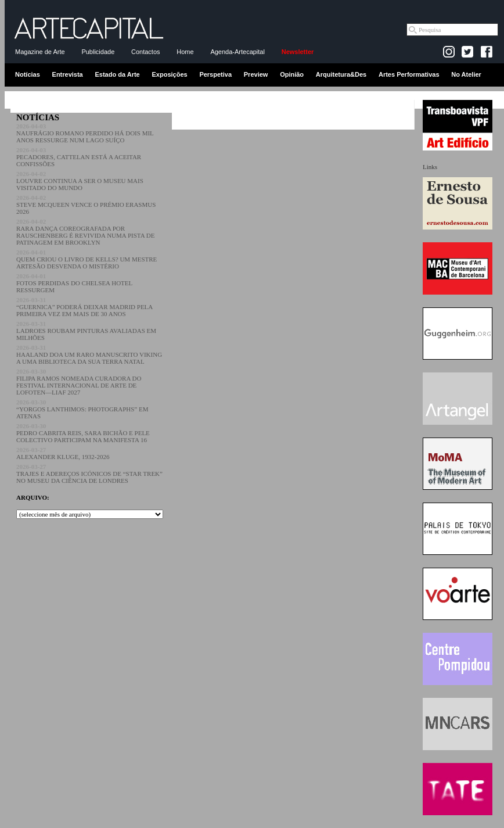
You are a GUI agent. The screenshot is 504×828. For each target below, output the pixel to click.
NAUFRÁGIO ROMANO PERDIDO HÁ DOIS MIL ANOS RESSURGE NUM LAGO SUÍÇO (85, 133)
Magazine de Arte (40, 52)
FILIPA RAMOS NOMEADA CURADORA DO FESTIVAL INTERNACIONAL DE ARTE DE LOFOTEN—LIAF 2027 (79, 382)
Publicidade (98, 52)
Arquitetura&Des (341, 74)
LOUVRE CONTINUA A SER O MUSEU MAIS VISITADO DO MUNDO (80, 181)
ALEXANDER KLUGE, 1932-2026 (63, 453)
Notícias (28, 74)
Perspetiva (215, 74)
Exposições (169, 74)
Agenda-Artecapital (237, 52)
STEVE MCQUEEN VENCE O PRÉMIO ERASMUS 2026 (86, 205)
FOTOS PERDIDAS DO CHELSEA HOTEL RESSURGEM (74, 283)
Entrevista (68, 74)
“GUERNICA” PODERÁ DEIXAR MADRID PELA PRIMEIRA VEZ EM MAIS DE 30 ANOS (84, 307)
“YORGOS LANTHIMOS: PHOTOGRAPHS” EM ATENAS (82, 409)
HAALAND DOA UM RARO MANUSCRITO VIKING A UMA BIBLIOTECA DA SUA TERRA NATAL (89, 354)
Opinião (292, 74)
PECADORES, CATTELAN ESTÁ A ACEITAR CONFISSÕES (79, 157)
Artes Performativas (409, 74)
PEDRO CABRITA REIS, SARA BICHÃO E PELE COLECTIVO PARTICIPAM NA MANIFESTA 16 (83, 433)
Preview (256, 74)
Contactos (146, 52)
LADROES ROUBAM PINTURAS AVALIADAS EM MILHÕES (86, 331)
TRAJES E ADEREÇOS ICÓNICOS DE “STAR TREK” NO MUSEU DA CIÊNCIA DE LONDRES (89, 474)
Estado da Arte (118, 74)
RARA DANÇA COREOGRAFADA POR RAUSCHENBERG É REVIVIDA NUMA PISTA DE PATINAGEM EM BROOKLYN (85, 232)
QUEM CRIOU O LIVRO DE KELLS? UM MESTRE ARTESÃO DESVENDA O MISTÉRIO (87, 259)
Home (185, 52)
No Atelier (466, 74)
